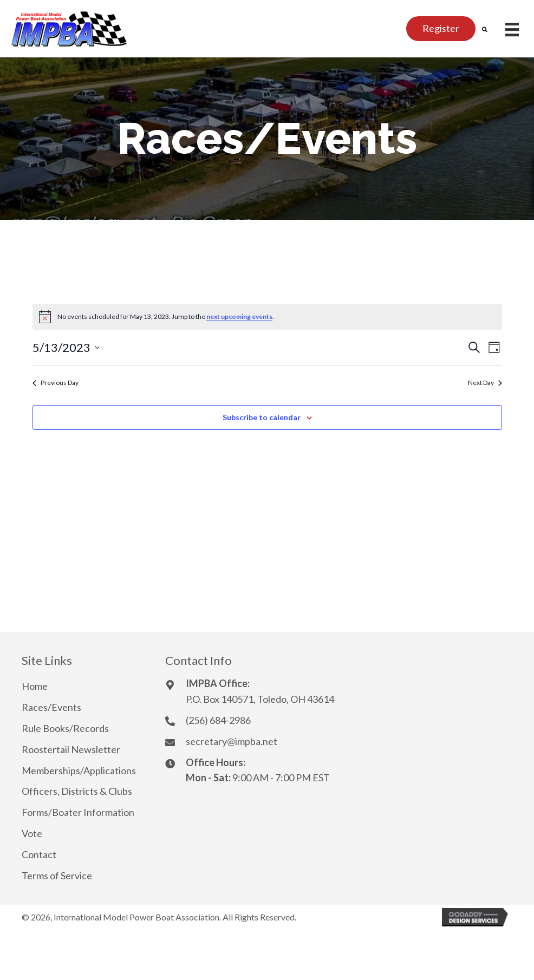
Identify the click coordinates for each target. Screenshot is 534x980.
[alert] (267, 317)
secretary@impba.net (232, 741)
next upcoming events (239, 316)
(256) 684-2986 (218, 720)
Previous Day (56, 383)
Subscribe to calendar (262, 417)
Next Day (485, 383)
